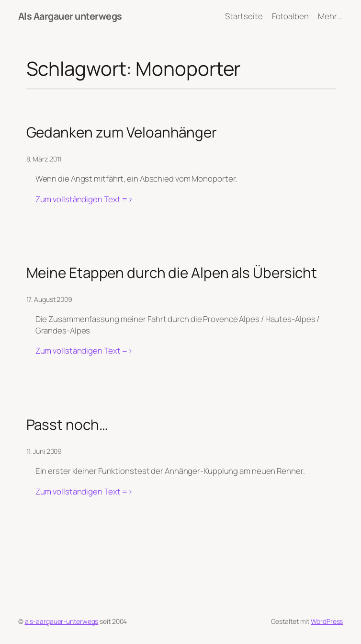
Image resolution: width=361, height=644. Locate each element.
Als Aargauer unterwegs (70, 16)
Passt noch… (67, 424)
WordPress (327, 621)
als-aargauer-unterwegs (62, 621)
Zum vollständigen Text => (84, 199)
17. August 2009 (50, 299)
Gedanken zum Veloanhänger (122, 132)
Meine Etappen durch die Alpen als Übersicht (172, 272)
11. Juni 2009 (44, 451)
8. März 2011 (44, 159)
